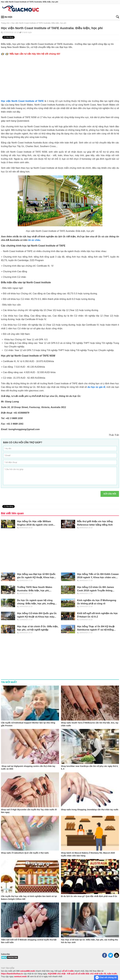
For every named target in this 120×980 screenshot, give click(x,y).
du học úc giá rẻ (96, 387)
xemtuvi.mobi (20, 976)
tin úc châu (34, 240)
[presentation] (77, 496)
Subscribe (5, 954)
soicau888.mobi (28, 971)
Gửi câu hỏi (110, 494)
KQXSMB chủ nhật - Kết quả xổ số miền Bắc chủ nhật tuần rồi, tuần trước (82, 974)
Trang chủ (5, 23)
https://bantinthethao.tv (12, 974)
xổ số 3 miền (68, 971)
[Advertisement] (60, 77)
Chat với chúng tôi (106, 978)
